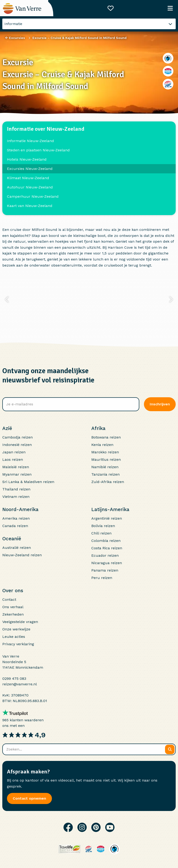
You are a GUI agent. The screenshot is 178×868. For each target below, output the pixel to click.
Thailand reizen (16, 489)
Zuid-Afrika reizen (108, 482)
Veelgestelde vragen (20, 622)
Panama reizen (105, 570)
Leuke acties (14, 637)
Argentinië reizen (107, 518)
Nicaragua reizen (107, 563)
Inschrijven (160, 404)
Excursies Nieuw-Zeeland (30, 169)
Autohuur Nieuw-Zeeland (30, 187)
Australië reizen (17, 548)
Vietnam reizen (16, 497)
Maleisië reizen (16, 467)
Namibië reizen (105, 467)
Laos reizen (13, 459)
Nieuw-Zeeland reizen (22, 555)
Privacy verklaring (18, 644)
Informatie (13, 24)
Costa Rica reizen (107, 548)
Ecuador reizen (105, 555)
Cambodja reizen (17, 437)
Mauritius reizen (106, 459)
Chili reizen (101, 533)
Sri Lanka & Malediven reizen (28, 482)
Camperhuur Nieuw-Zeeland (33, 196)
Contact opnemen (29, 798)
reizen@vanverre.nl (20, 684)
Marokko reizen (105, 452)
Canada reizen (15, 526)
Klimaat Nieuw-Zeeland (28, 178)
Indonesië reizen (17, 445)
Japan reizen (14, 452)
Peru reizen (102, 578)
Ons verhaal (13, 607)
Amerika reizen (16, 518)
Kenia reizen (102, 445)
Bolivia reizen (103, 526)
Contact (9, 599)
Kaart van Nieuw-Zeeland (30, 206)
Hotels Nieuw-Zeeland (27, 159)
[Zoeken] (170, 749)
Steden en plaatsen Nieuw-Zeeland (38, 150)
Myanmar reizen (17, 474)
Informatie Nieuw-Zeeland (30, 141)
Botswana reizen (106, 437)
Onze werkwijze (16, 629)
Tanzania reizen (105, 474)
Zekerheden (13, 614)
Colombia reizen (106, 541)
